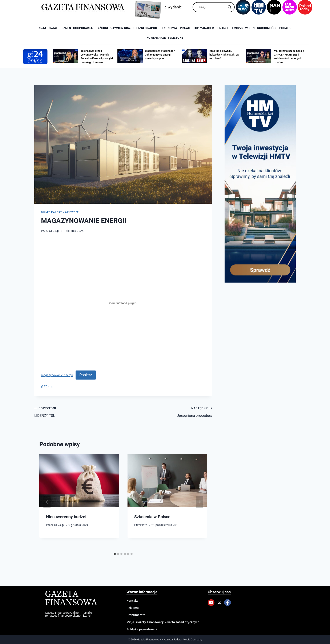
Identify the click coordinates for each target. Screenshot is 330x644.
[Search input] (212, 7)
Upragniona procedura (169, 411)
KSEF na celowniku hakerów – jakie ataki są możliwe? (224, 55)
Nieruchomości (264, 28)
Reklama (133, 608)
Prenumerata (136, 615)
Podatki (285, 28)
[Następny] (200, 502)
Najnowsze (71, 212)
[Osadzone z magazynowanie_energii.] (123, 303)
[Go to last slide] (47, 502)
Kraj (42, 28)
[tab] (115, 554)
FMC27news (241, 28)
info (145, 525)
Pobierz (86, 375)
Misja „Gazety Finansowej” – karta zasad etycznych (163, 622)
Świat (53, 28)
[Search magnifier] (230, 7)
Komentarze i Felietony (165, 38)
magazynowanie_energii (57, 375)
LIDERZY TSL (77, 411)
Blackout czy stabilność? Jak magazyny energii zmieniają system (160, 55)
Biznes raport (148, 28)
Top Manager (204, 28)
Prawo (185, 28)
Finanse (223, 28)
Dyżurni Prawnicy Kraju (114, 28)
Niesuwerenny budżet (66, 517)
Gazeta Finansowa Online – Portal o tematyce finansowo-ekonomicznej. (69, 614)
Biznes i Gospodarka (77, 28)
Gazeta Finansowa (71, 598)
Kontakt (132, 601)
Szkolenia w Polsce (152, 517)
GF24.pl (54, 231)
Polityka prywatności (142, 629)
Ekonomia (169, 28)
